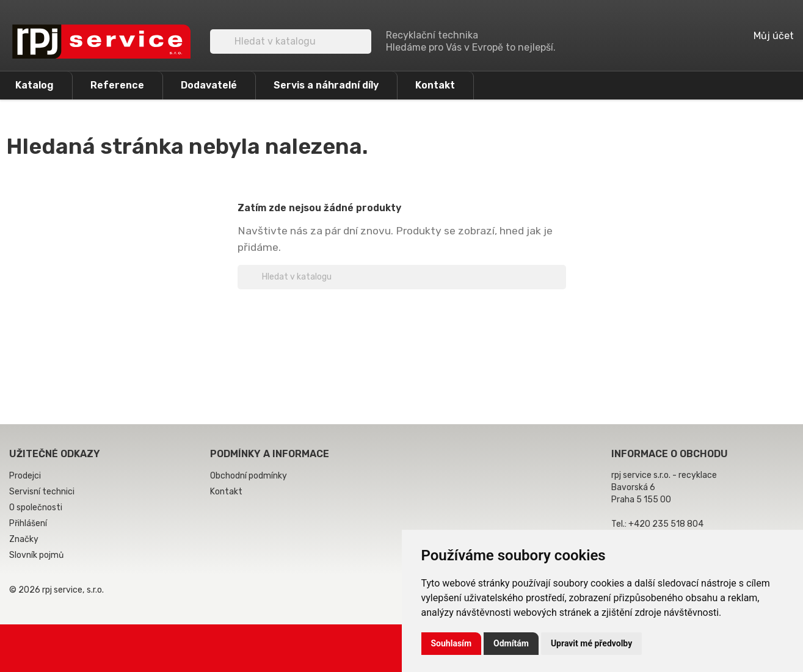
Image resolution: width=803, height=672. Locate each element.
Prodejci (25, 476)
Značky (24, 539)
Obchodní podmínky (249, 476)
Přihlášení (28, 523)
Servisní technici (42, 492)
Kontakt (435, 85)
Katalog (35, 85)
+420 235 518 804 (666, 524)
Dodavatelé (209, 85)
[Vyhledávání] (291, 42)
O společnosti (36, 508)
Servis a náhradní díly (326, 85)
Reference (117, 85)
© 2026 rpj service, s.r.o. (56, 590)
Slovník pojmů (36, 555)
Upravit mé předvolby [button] (591, 643)
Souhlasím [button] (452, 643)
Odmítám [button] (511, 643)
